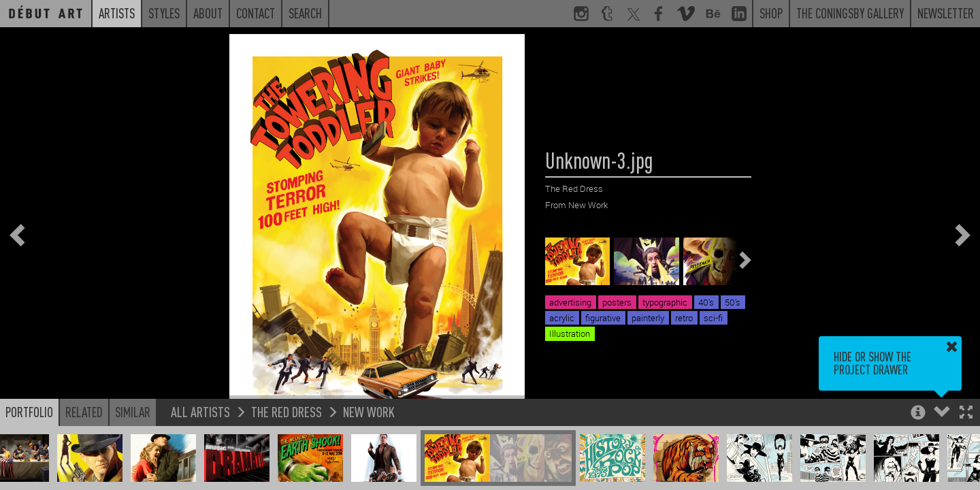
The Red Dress (287, 411)
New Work (369, 411)
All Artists (200, 411)
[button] (966, 413)
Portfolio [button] (29, 412)
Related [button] (84, 412)
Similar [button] (133, 412)
